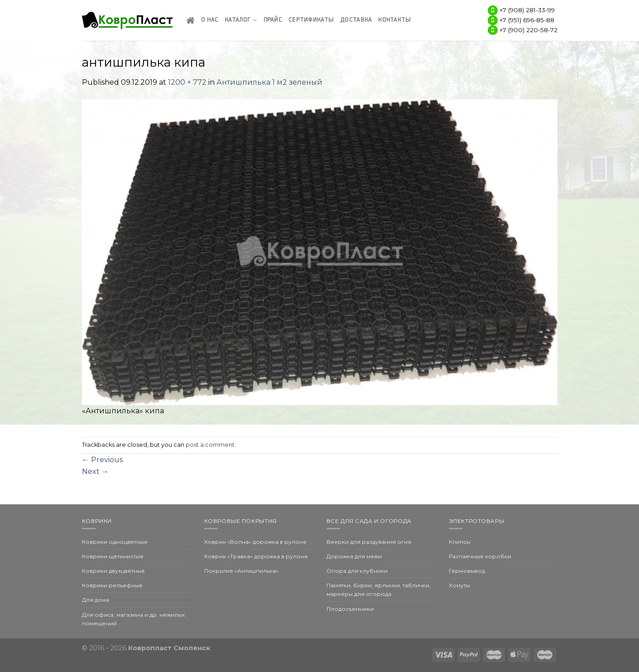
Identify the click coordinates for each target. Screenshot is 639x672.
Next (95, 471)
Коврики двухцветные (113, 571)
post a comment (210, 445)
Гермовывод (467, 571)
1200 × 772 (187, 82)
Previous (102, 460)
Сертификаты (311, 20)
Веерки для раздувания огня (369, 542)
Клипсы (460, 542)
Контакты (394, 20)
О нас (210, 20)
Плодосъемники (350, 609)
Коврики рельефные (112, 585)
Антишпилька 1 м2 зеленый (269, 82)
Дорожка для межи (354, 556)
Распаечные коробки (480, 556)
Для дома (96, 600)
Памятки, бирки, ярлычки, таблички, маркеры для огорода (379, 590)
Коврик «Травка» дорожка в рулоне (256, 556)
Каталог (241, 20)
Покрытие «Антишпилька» (241, 571)
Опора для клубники (357, 571)
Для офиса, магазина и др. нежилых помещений (133, 619)
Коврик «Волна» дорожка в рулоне (255, 542)
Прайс (273, 20)
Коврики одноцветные (115, 542)
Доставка (356, 20)
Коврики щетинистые (113, 556)
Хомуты (459, 585)
